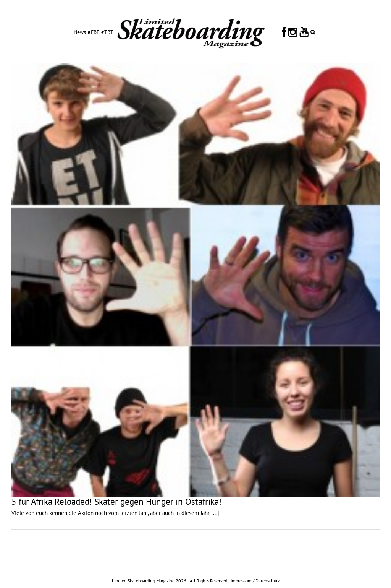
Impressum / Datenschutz (255, 581)
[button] (313, 32)
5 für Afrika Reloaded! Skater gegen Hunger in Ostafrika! (116, 501)
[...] (215, 513)
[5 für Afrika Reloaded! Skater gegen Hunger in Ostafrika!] (195, 280)
